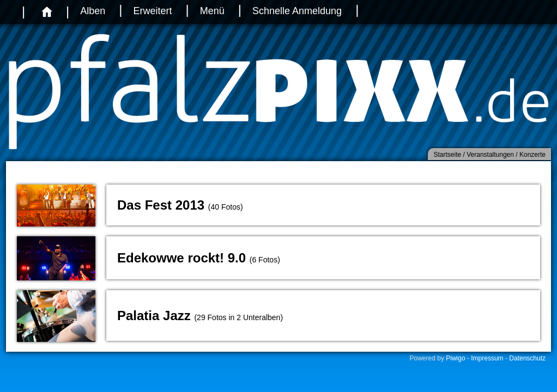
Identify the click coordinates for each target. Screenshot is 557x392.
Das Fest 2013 (161, 205)
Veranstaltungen (490, 155)
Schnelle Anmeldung (297, 11)
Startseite (447, 155)
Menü (212, 11)
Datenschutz (527, 358)
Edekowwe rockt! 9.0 (181, 258)
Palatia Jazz (154, 316)
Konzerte (532, 155)
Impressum (487, 358)
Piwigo (455, 358)
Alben (93, 11)
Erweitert (152, 11)
